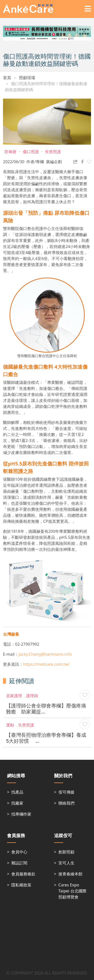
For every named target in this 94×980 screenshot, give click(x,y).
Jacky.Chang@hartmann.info (45, 654)
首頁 (7, 78)
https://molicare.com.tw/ (46, 664)
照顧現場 (27, 78)
